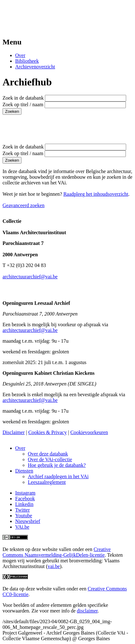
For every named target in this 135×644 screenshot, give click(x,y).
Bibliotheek (27, 61)
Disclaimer (14, 432)
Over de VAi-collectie (50, 459)
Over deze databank (48, 454)
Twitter (22, 510)
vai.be (54, 566)
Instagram (25, 493)
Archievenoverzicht (35, 67)
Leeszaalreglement (47, 482)
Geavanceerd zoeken (24, 205)
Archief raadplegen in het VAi (58, 476)
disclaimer (87, 611)
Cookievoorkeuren (89, 432)
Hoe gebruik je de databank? (57, 465)
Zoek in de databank (23, 98)
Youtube (24, 516)
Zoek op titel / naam (23, 104)
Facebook (25, 499)
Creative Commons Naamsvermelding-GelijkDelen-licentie (57, 552)
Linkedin (24, 504)
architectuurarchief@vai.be (30, 277)
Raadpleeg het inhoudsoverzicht (96, 194)
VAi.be (22, 527)
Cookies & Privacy (47, 432)
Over (20, 55)
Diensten (24, 471)
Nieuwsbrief (28, 521)
